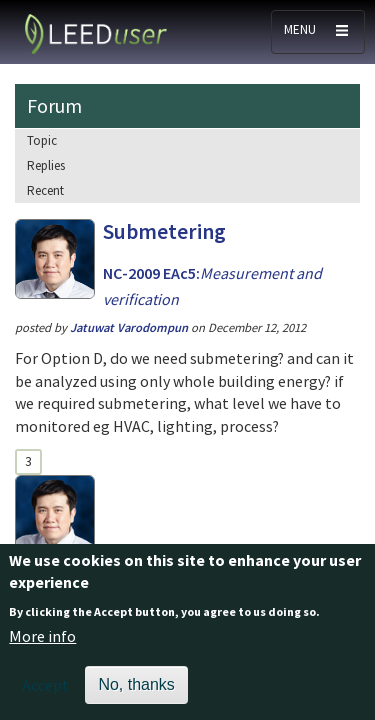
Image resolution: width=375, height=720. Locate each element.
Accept (45, 699)
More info (42, 650)
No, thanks (136, 698)
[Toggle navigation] (318, 32)
